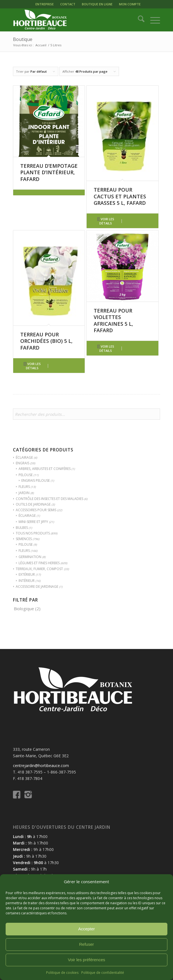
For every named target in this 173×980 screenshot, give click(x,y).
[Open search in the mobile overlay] (86, 417)
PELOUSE (26, 475)
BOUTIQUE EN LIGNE (97, 4)
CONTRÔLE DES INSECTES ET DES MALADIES (50, 499)
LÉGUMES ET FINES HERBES (39, 563)
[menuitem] (45, 4)
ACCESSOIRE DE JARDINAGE (37, 587)
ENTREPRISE (45, 4)
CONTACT (68, 4)
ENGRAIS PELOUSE (36, 480)
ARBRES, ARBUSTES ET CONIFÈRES (45, 469)
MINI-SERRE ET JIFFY (33, 522)
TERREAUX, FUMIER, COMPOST (39, 569)
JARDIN (24, 493)
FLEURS (24, 487)
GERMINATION (30, 557)
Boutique (23, 39)
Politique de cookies (62, 973)
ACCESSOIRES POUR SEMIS (36, 510)
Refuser (86, 944)
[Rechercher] (138, 20)
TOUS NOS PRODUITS (33, 533)
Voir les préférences (86, 960)
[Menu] (152, 20)
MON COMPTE (130, 4)
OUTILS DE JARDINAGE (33, 504)
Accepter (86, 929)
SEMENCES (24, 539)
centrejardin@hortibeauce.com (41, 766)
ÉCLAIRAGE (24, 457)
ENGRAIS (23, 463)
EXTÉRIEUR (27, 574)
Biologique (24, 609)
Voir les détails (106, 221)
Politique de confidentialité (103, 973)
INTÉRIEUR (27, 581)
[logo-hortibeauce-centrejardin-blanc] (72, 20)
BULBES (22, 528)
